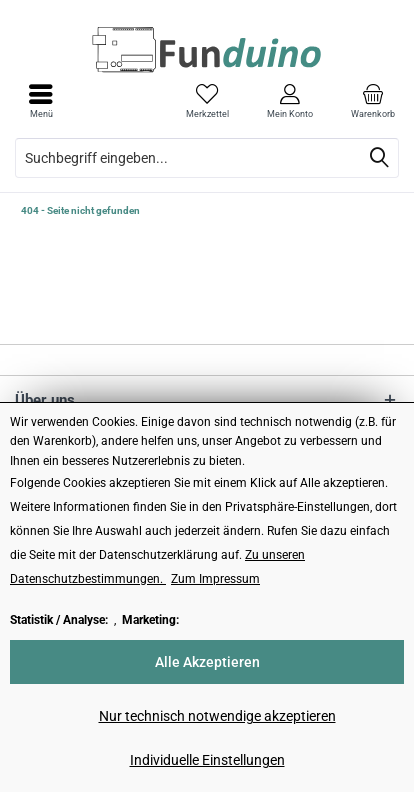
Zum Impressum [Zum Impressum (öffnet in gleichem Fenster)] (215, 579)
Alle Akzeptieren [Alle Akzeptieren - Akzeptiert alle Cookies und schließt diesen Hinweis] (207, 662)
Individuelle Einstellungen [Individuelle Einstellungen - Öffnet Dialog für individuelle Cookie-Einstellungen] (207, 760)
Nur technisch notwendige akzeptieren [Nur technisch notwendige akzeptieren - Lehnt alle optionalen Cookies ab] (217, 716)
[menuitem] (372, 101)
